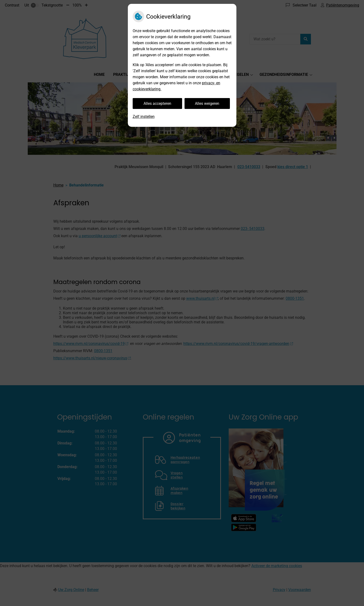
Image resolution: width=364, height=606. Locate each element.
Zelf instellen (144, 117)
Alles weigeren (207, 103)
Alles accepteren (157, 103)
